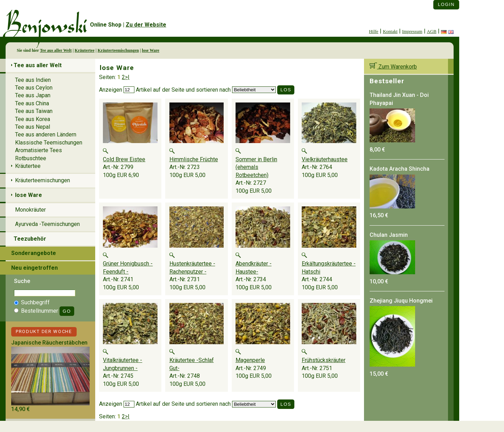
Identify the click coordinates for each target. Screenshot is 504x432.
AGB (432, 31)
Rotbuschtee (31, 158)
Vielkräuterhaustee (325, 159)
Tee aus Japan (33, 95)
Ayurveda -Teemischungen (47, 224)
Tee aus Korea (33, 119)
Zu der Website (146, 25)
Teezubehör (30, 239)
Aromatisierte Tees (38, 150)
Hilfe (374, 31)
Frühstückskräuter (324, 360)
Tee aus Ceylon (34, 88)
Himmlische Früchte (194, 159)
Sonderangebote (34, 253)
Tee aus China (32, 103)
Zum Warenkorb (393, 67)
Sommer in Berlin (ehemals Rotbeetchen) (256, 167)
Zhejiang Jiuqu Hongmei (401, 301)
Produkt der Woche (44, 331)
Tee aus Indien (33, 80)
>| (127, 77)
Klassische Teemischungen (49, 143)
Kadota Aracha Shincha (400, 169)
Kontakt (390, 31)
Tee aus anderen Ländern (46, 134)
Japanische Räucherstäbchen (49, 343)
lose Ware (150, 50)
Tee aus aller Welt (56, 50)
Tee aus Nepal (33, 127)
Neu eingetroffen (34, 268)
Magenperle (250, 360)
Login (446, 4)
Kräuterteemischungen (118, 50)
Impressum (412, 31)
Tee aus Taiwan (34, 111)
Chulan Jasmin (389, 235)
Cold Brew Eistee (124, 159)
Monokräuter (30, 210)
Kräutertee (85, 50)
